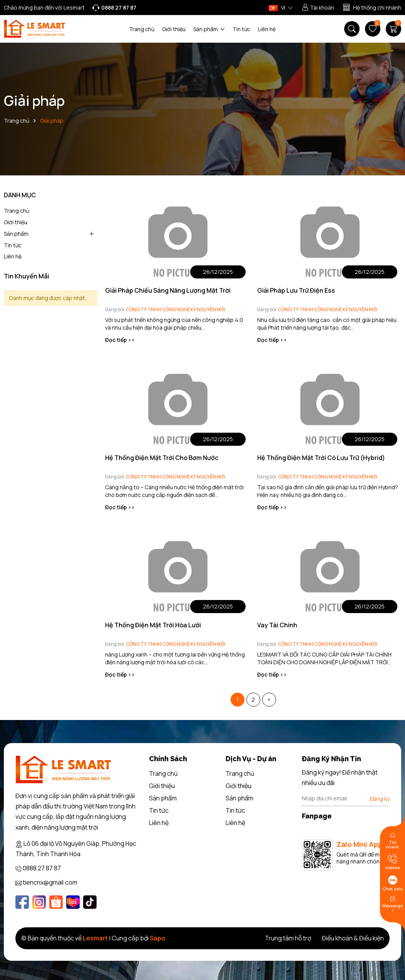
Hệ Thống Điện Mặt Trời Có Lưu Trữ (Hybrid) (321, 458)
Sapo (157, 938)
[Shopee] (56, 902)
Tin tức (241, 29)
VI (277, 7)
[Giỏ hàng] (393, 29)
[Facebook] (22, 902)
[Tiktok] (90, 902)
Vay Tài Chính (277, 625)
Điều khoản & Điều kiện (353, 938)
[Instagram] (39, 902)
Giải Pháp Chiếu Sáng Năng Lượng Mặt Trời (168, 290)
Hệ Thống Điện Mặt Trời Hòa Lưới (153, 625)
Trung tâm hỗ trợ (288, 938)
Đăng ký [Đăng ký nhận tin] (380, 799)
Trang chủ (142, 29)
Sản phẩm (209, 29)
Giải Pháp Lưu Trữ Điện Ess (296, 290)
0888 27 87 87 (42, 868)
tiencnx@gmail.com (50, 882)
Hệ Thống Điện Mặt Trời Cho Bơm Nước (162, 458)
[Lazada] (73, 902)
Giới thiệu (174, 29)
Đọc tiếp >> (120, 340)
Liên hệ (267, 29)
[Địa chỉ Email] (346, 798)
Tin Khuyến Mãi (27, 276)
